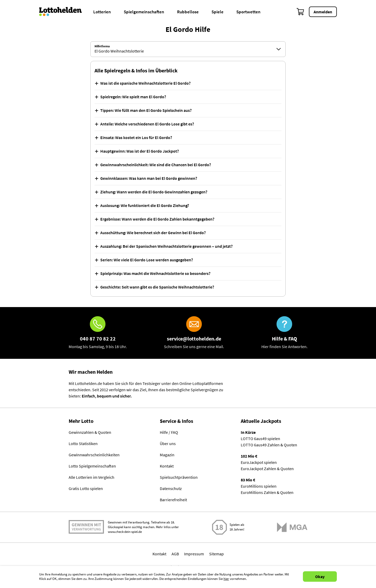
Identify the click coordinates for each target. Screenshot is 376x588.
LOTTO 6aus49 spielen (260, 439)
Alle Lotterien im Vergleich (92, 477)
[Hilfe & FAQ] (284, 333)
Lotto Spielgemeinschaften (92, 466)
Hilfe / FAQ (169, 433)
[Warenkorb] (301, 12)
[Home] (64, 12)
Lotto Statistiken (83, 444)
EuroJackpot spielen (259, 463)
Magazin (167, 455)
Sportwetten (248, 12)
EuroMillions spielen (259, 486)
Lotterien (102, 12)
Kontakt (167, 466)
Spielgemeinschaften (144, 12)
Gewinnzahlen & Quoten (90, 433)
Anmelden (323, 12)
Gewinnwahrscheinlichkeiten (94, 455)
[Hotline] (98, 333)
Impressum (194, 554)
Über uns (168, 444)
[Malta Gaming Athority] (292, 527)
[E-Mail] (194, 333)
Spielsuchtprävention (179, 477)
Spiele (218, 12)
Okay (320, 577)
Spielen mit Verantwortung (86, 527)
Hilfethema (102, 46)
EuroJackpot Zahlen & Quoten (267, 469)
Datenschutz (171, 489)
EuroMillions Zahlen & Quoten (267, 493)
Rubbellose (188, 12)
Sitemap (216, 554)
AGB (175, 554)
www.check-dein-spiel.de (125, 532)
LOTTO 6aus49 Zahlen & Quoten (269, 445)
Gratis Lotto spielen (86, 489)
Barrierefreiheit (173, 500)
